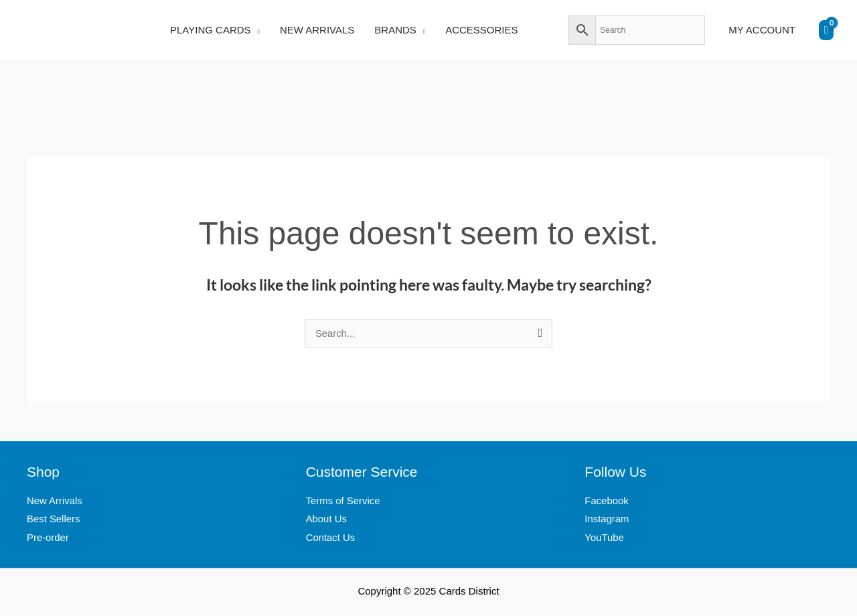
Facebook (607, 502)
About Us (327, 521)
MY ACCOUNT (762, 30)
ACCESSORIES (481, 30)
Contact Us (331, 539)
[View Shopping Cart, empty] (826, 30)
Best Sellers (54, 521)
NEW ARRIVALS (317, 30)
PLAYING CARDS (211, 30)
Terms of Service (343, 502)
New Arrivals (55, 502)
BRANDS (395, 30)
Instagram (607, 521)
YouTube (604, 539)
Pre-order (48, 539)
